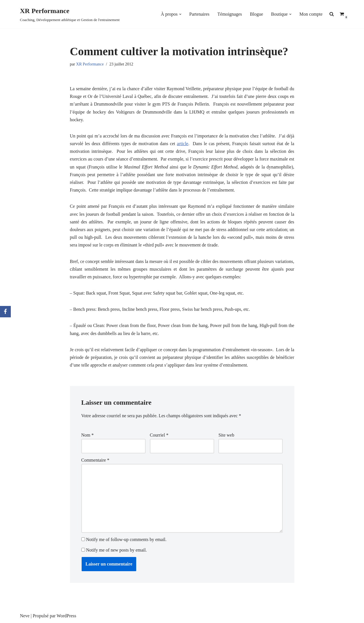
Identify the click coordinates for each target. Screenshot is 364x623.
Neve (25, 616)
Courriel (159, 435)
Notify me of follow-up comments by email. (126, 539)
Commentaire (95, 460)
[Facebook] (5, 312)
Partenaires (199, 14)
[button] (180, 14)
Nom (88, 435)
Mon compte (311, 14)
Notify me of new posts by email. (117, 550)
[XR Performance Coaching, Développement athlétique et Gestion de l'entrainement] (70, 14)
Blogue (257, 14)
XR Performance (90, 64)
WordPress (66, 616)
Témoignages (230, 14)
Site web (226, 435)
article (183, 144)
